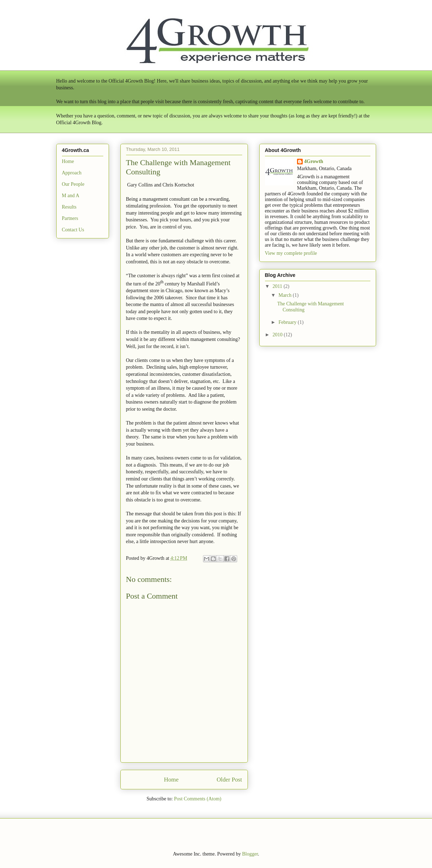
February (288, 322)
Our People (73, 184)
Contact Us (73, 230)
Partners (70, 218)
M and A (71, 196)
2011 (278, 286)
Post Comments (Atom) (197, 799)
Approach (72, 173)
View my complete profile (291, 253)
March (286, 295)
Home (171, 780)
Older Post (229, 780)
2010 (278, 335)
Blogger (250, 854)
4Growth (314, 161)
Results (69, 207)
